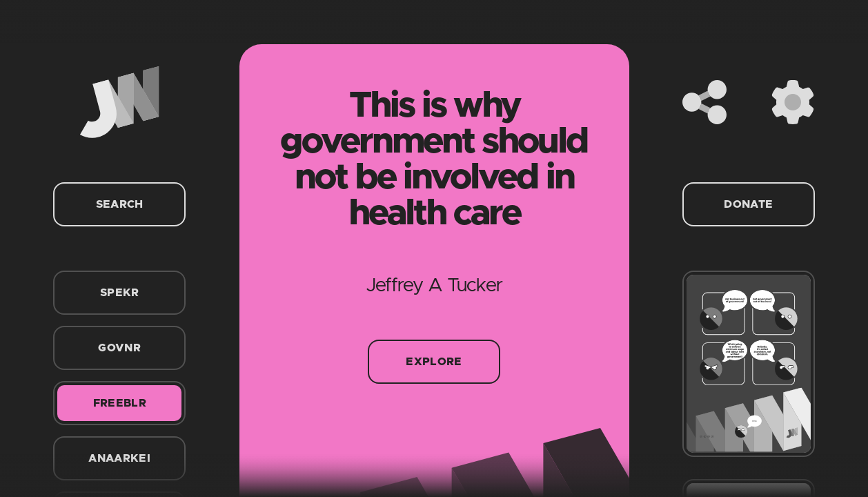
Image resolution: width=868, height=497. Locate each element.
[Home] (119, 102)
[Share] (704, 102)
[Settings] (793, 102)
